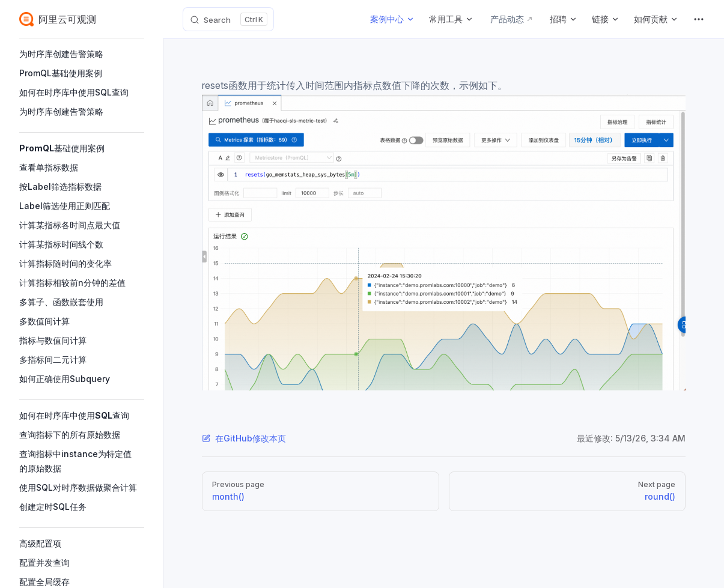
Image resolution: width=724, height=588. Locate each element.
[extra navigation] (699, 19)
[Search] (228, 19)
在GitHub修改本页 (244, 438)
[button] (82, 54)
